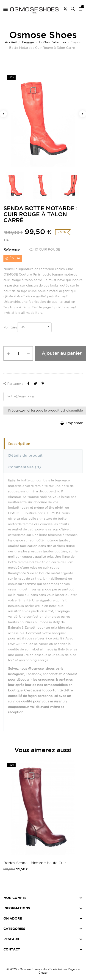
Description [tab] (19, 444)
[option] (43, 120)
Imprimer (72, 423)
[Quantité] (18, 353)
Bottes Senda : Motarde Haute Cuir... (36, 863)
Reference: (12, 249)
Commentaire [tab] (25, 467)
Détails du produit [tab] (25, 455)
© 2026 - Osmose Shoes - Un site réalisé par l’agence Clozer (43, 971)
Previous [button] (3, 114)
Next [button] (83, 114)
